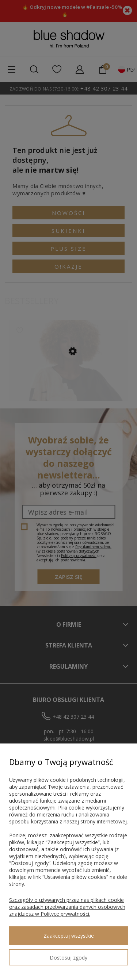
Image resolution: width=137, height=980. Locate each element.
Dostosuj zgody (68, 958)
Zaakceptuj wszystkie (69, 936)
